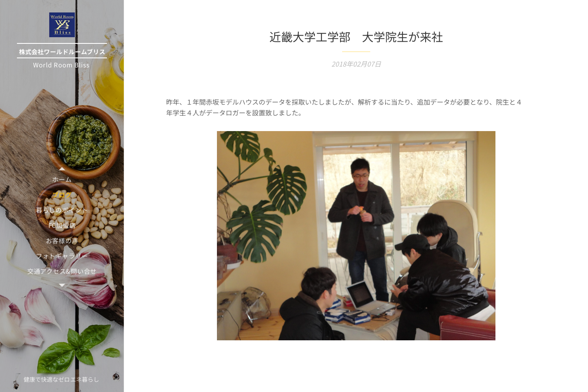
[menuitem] (62, 179)
